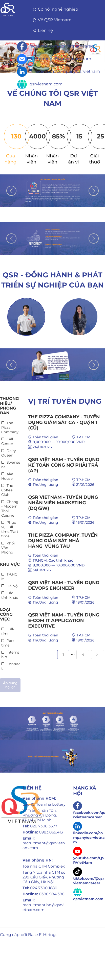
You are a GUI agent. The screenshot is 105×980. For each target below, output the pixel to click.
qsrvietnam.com (40, 84)
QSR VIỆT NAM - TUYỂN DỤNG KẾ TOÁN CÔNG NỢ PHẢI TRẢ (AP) (64, 465)
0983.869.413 (51, 832)
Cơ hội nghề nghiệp (56, 9)
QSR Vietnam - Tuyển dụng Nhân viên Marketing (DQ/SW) (63, 503)
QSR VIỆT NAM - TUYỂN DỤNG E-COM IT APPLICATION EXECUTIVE (64, 620)
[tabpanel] (52, 191)
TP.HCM (83, 437)
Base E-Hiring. (42, 935)
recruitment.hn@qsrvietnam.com (44, 907)
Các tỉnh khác (61, 560)
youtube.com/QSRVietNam (89, 857)
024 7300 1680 (44, 888)
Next (94, 191)
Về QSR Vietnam (52, 20)
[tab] (10, 144)
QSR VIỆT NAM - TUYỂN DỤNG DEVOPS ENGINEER (64, 585)
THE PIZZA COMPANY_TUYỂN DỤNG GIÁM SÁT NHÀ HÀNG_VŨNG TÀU (63, 541)
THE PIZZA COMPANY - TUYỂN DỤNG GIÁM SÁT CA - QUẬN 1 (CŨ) (64, 422)
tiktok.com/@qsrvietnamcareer (89, 877)
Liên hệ (43, 31)
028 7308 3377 (44, 826)
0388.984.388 (52, 894)
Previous (11, 191)
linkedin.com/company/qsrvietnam (58, 72)
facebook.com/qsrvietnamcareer (56, 46)
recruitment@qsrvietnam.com (54, 59)
